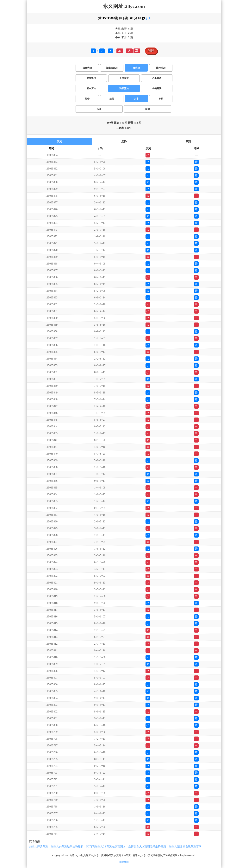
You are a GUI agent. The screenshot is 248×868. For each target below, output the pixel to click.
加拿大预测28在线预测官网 (185, 847)
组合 (87, 99)
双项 (99, 109)
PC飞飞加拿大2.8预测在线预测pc (106, 847)
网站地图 (124, 862)
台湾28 (136, 68)
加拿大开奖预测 (39, 847)
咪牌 (151, 51)
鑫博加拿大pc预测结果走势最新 (147, 847)
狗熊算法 (124, 88)
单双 (161, 99)
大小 (136, 99)
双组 (148, 109)
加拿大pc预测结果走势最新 (67, 847)
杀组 (112, 99)
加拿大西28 (112, 68)
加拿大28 (87, 68)
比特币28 (161, 68)
